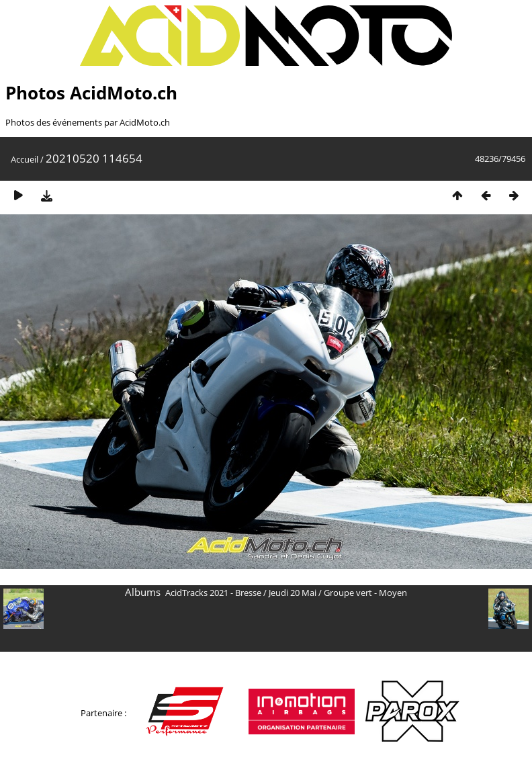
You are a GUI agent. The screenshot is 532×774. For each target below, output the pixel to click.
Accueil (25, 159)
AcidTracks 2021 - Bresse (213, 593)
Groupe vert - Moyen (365, 593)
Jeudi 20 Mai (293, 593)
